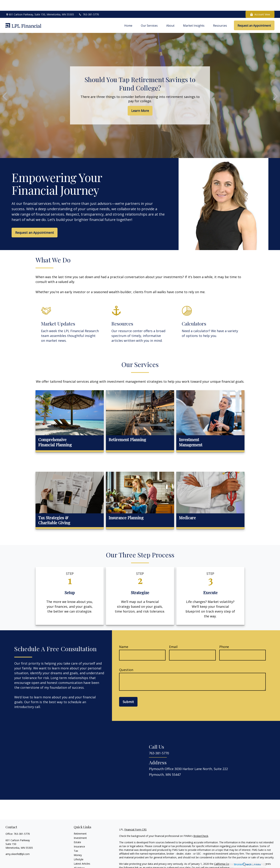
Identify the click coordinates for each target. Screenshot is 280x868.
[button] (128, 15)
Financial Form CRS (135, 819)
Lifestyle (79, 849)
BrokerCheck (201, 825)
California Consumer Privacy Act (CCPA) (237, 853)
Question (126, 659)
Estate (77, 831)
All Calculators (82, 861)
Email (173, 636)
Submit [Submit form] (128, 691)
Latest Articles (82, 853)
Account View (260, 4)
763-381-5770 (89, 4)
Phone (224, 636)
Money (78, 844)
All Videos (79, 857)
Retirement (80, 823)
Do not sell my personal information (213, 857)
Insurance (79, 836)
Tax (76, 840)
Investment (80, 827)
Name (124, 636)
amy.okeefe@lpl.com (18, 843)
